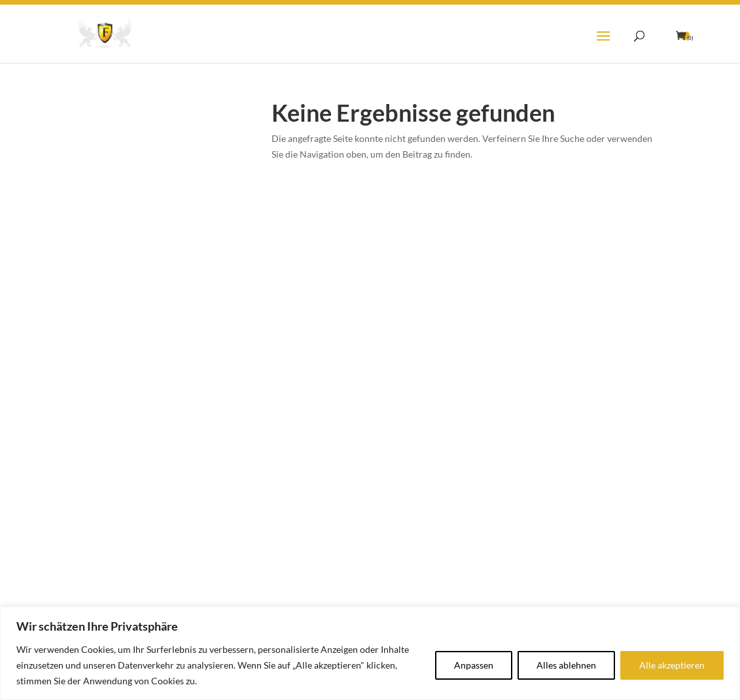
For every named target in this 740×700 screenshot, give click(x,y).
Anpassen (474, 665)
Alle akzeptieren (672, 665)
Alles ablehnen (566, 665)
